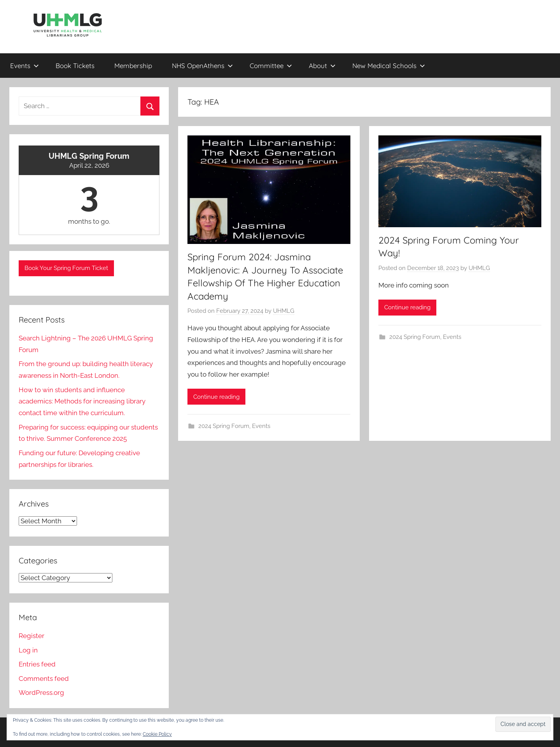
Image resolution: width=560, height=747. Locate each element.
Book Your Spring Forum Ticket (66, 268)
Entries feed (37, 664)
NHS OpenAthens (202, 66)
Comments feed (44, 679)
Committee (271, 66)
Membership (133, 66)
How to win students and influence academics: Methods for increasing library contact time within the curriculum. (82, 402)
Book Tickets (75, 66)
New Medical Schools (389, 66)
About (322, 66)
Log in (28, 650)
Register (31, 636)
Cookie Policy (157, 734)
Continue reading (216, 397)
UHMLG (284, 311)
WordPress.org (41, 693)
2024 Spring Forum (224, 426)
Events (24, 66)
